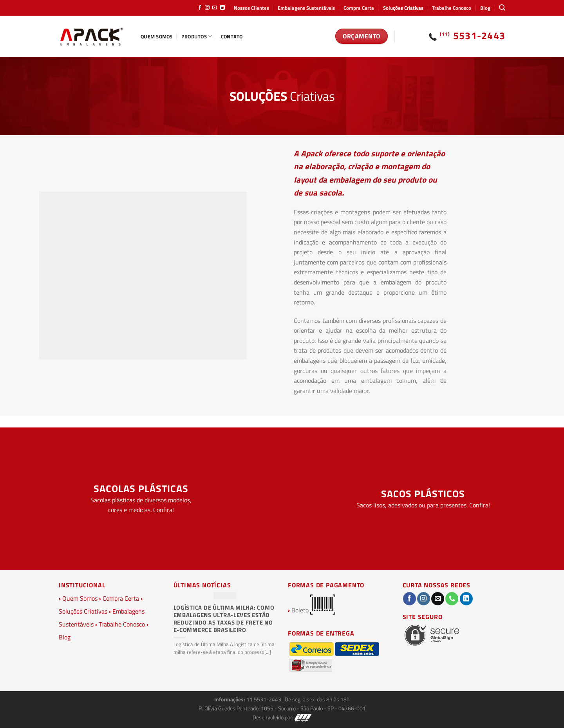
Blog (485, 8)
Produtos (197, 36)
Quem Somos (157, 36)
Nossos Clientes (251, 8)
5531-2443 (473, 36)
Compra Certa (359, 8)
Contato (232, 36)
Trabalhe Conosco (452, 8)
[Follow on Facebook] (200, 8)
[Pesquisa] (502, 8)
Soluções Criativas (403, 8)
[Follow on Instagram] (207, 8)
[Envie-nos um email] (215, 8)
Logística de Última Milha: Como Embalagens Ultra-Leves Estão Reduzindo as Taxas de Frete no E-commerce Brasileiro (224, 619)
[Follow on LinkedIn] (222, 8)
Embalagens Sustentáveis (306, 8)
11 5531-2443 (264, 699)
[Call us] (452, 599)
